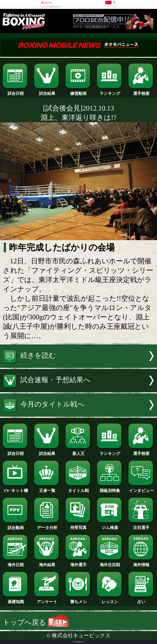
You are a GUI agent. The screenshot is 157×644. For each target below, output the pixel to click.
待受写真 (78, 526)
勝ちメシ (78, 600)
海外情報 (141, 563)
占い (141, 600)
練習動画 (78, 91)
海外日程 (16, 563)
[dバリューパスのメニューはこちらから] (114, 3)
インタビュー (141, 489)
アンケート (47, 600)
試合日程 (16, 91)
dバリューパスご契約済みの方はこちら (51, 7)
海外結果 (47, 563)
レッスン (110, 600)
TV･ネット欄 (16, 489)
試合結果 (47, 91)
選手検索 (141, 91)
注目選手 (141, 526)
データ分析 (47, 526)
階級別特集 (110, 489)
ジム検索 (110, 526)
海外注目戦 (110, 563)
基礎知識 (16, 600)
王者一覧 (47, 489)
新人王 (78, 451)
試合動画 (16, 526)
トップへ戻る (36, 622)
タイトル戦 (78, 489)
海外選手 (78, 563)
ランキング (110, 91)
